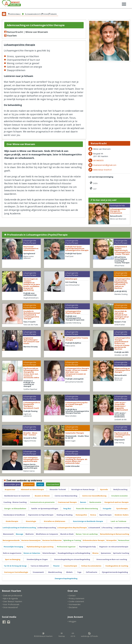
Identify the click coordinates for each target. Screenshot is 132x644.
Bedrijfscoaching (120, 490)
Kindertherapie (12, 521)
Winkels (69, 572)
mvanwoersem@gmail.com (105, 165)
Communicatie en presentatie (42, 502)
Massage (20, 534)
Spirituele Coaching (121, 553)
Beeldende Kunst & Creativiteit (17, 496)
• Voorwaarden (74, 604)
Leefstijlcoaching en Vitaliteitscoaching (19, 528)
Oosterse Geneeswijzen (31, 540)
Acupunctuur (10, 490)
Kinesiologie (31, 521)
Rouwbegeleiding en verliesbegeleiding (74, 553)
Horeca (93, 515)
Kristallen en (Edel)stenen (55, 521)
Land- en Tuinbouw (118, 521)
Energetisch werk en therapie (117, 502)
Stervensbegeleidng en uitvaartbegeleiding (72, 559)
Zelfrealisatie (92, 572)
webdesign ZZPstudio (89, 635)
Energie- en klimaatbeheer (15, 509)
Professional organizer (66, 547)
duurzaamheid (53, 484)
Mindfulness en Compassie (47, 534)
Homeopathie (81, 515)
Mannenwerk (8, 534)
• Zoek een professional (12, 596)
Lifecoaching (107, 528)
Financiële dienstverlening (87, 509)
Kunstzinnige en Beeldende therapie (88, 521)
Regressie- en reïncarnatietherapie (114, 547)
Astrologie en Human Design (83, 490)
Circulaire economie (119, 496)
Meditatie (30, 534)
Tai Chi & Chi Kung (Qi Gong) (15, 566)
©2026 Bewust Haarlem (43, 635)
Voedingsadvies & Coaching (117, 566)
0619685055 (98, 160)
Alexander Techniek (58, 490)
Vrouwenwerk (38, 572)
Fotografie (107, 509)
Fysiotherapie (122, 509)
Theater (56, 566)
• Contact (72, 596)
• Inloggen (72, 621)
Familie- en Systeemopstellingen (45, 509)
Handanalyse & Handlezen (14, 515)
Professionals (14, 14)
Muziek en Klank (67, 534)
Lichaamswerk (94, 528)
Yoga (79, 572)
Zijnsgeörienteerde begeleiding (115, 572)
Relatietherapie (49, 553)
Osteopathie (111, 540)
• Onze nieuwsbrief (10, 607)
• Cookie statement (76, 601)
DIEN (93, 183)
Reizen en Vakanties (32, 553)
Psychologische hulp (87, 547)
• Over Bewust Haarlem (12, 601)
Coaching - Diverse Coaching (15, 502)
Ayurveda (104, 490)
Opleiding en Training (72, 540)
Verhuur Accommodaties (91, 566)
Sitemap (62, 635)
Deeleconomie (95, 502)
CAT (93, 188)
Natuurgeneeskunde (11, 540)
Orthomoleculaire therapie (94, 540)
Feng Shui (67, 509)
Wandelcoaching (55, 572)
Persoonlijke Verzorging (13, 547)
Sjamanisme (106, 553)
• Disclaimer (73, 607)
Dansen (83, 502)
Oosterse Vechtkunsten (52, 540)
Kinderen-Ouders (122, 515)
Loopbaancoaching (122, 528)
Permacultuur (124, 540)
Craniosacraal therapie (67, 502)
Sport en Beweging (13, 559)
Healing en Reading (65, 515)
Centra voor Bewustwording (66, 496)
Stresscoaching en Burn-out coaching (112, 559)
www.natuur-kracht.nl (102, 170)
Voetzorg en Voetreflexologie (16, 572)
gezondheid (29, 484)
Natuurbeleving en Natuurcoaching (115, 534)
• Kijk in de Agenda (10, 598)
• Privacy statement (76, 598)
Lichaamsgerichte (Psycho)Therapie (41, 14)
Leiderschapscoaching (47, 528)
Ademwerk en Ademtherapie (32, 490)
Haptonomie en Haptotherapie (41, 515)
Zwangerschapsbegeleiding (66, 579)
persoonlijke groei (12, 484)
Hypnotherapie (105, 515)
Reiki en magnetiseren (12, 553)
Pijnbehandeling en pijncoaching (40, 547)
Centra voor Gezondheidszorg (94, 496)
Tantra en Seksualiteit (40, 566)
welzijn (40, 484)
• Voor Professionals (11, 604)
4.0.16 (73, 635)
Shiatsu (95, 553)
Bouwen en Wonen (42, 496)
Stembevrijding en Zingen (37, 559)
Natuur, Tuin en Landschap (87, 534)
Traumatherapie (70, 566)
